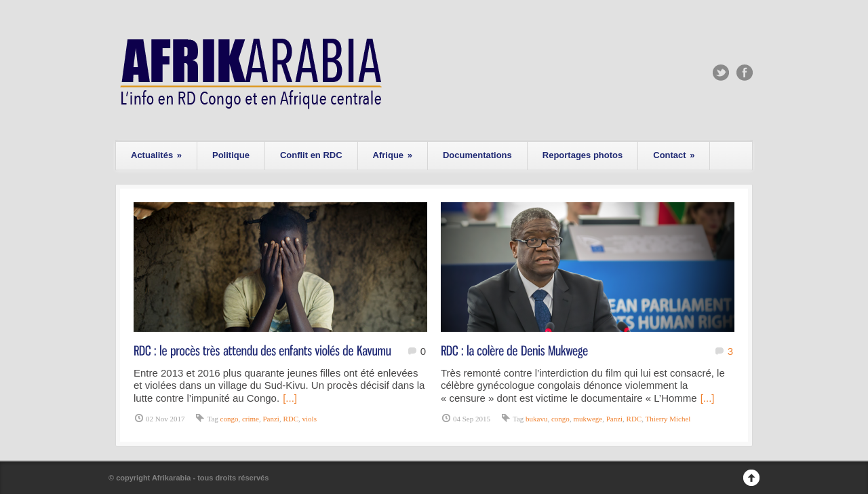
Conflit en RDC (311, 155)
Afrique (393, 155)
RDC (291, 419)
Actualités (156, 155)
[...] (290, 398)
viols (310, 419)
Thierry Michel (668, 419)
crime (251, 419)
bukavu (536, 419)
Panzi (271, 419)
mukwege (588, 419)
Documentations (477, 155)
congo (230, 419)
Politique (231, 155)
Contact (674, 155)
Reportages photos (583, 155)
